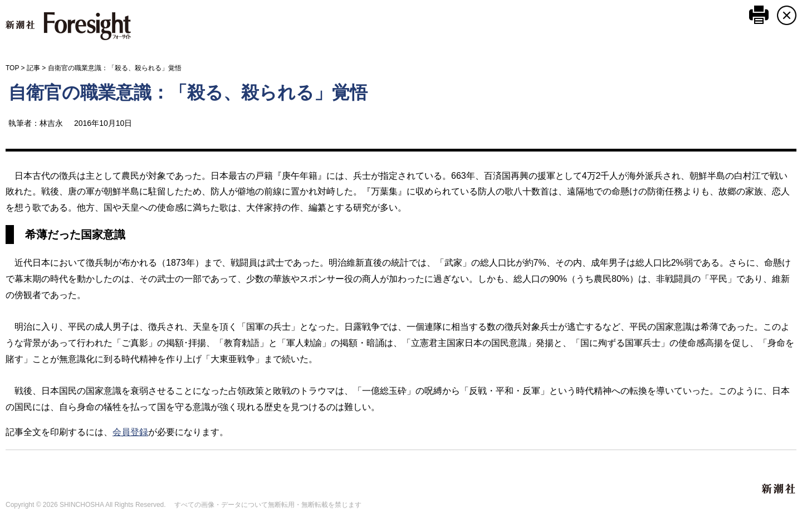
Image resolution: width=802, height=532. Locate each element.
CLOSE (787, 15)
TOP (12, 68)
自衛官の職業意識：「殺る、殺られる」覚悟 (188, 92)
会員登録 (130, 432)
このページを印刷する (759, 15)
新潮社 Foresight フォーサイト (68, 26)
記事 (33, 68)
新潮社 (779, 489)
